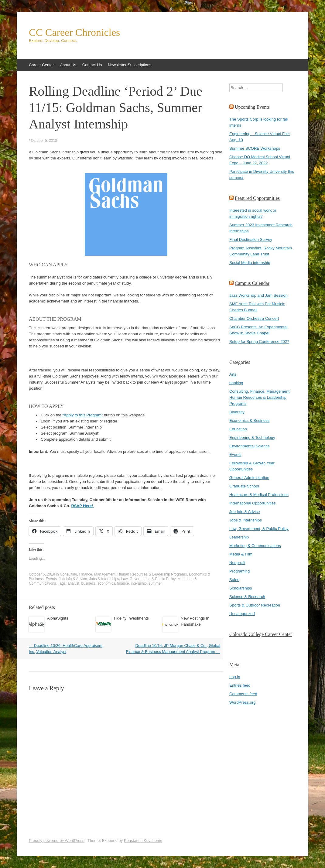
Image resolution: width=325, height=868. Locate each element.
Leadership (239, 537)
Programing (239, 571)
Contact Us (92, 65)
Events (51, 579)
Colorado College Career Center (261, 634)
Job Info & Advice (73, 579)
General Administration (249, 478)
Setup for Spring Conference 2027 (259, 342)
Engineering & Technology (252, 437)
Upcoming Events (252, 107)
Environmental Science (250, 446)
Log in (235, 677)
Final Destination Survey (251, 239)
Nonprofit (237, 563)
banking (236, 383)
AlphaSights (58, 618)
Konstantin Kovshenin (143, 841)
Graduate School (244, 486)
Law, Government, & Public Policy (148, 579)
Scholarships (241, 588)
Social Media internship (250, 263)
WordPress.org (242, 702)
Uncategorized (242, 614)
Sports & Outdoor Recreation (255, 605)
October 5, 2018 (44, 141)
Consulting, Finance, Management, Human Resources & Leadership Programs (123, 574)
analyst (74, 583)
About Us (68, 65)
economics (106, 583)
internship (139, 583)
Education (238, 429)
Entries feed (240, 685)
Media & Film (241, 554)
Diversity (237, 412)
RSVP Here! (83, 506)
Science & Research (247, 597)
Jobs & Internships (104, 579)
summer (155, 583)
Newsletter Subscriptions (130, 65)
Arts (233, 374)
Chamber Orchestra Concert (254, 318)
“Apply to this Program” (82, 415)
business (89, 583)
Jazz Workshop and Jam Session (258, 295)
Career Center (41, 65)
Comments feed (243, 694)
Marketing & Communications (255, 546)
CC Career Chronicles (74, 32)
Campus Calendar (252, 283)
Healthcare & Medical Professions (259, 495)
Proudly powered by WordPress (57, 841)
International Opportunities (252, 503)
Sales (234, 580)
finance (123, 583)
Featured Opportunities (257, 198)
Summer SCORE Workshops (255, 148)
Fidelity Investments (131, 618)
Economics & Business (249, 420)
